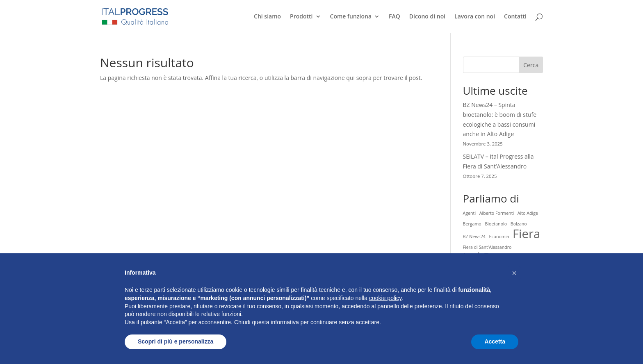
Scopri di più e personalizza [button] (176, 341)
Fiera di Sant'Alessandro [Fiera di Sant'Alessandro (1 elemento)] (487, 247)
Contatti (515, 17)
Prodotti (301, 17)
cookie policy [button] (385, 298)
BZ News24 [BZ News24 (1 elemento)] (474, 237)
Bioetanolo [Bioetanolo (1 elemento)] (496, 224)
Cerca (531, 65)
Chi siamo (267, 17)
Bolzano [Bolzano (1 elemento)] (519, 224)
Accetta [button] (495, 341)
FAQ (394, 17)
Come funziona (351, 17)
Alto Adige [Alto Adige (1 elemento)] (528, 213)
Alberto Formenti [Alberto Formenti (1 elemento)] (497, 213)
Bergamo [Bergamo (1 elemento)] (472, 224)
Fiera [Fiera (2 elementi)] (526, 234)
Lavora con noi (475, 17)
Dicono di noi (427, 17)
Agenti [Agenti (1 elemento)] (470, 213)
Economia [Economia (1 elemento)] (499, 237)
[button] (514, 273)
